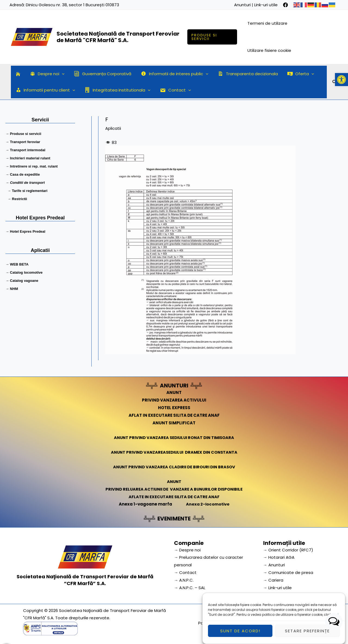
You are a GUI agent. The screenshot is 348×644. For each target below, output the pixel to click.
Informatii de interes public (170, 74)
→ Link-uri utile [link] (277, 588)
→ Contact (185, 572)
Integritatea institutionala (116, 90)
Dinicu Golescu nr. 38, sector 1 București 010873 (72, 5)
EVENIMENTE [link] (174, 519)
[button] (341, 80)
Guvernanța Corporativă (99, 74)
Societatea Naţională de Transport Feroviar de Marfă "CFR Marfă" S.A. (118, 37)
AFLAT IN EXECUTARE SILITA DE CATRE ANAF (174, 415)
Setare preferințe (307, 634)
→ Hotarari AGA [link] (279, 557)
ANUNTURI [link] (174, 386)
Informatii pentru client (45, 90)
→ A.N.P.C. (184, 580)
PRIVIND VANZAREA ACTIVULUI (174, 400)
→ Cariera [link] (273, 580)
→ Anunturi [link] (274, 565)
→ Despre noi (187, 550)
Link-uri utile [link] (266, 5)
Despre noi (45, 74)
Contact (172, 90)
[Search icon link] (335, 83)
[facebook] (285, 5)
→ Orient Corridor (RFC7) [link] (288, 550)
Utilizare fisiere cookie (270, 50)
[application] (60, 74)
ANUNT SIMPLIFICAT (174, 423)
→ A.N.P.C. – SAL (190, 588)
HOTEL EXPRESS (174, 408)
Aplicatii (113, 128)
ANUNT (174, 392)
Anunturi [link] (242, 5)
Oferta (293, 74)
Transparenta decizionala (242, 74)
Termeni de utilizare (268, 23)
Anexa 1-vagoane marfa (145, 504)
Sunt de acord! (240, 634)
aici (335, 618)
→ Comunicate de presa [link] (288, 572)
